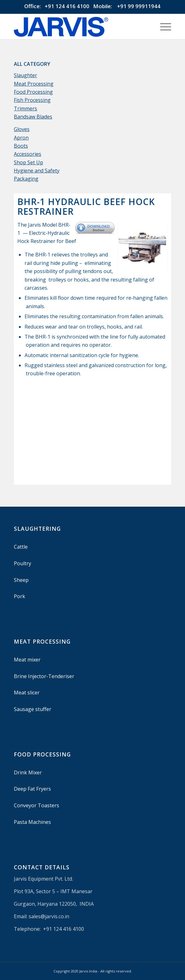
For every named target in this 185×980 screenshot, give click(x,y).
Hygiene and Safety (37, 171)
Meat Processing (34, 84)
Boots (21, 146)
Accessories (28, 154)
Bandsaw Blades (33, 117)
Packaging (26, 179)
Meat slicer (27, 693)
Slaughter (25, 75)
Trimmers (25, 108)
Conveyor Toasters (36, 805)
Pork (20, 596)
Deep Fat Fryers (32, 789)
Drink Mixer (28, 772)
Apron (21, 138)
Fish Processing (32, 100)
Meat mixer (27, 660)
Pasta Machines (32, 822)
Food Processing (33, 92)
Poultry (22, 563)
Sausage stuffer (33, 709)
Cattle (21, 547)
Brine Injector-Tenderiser (44, 676)
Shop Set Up (28, 162)
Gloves (22, 129)
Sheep (21, 580)
